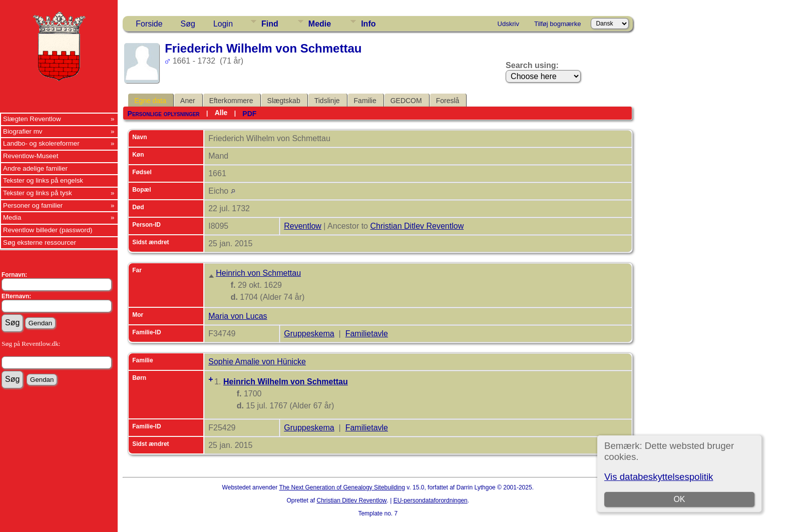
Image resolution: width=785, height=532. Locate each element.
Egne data (150, 101)
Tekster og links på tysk (38, 193)
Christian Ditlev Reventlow (417, 226)
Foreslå (448, 101)
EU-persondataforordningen (431, 500)
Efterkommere (231, 101)
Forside (149, 24)
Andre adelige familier (35, 168)
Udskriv (508, 24)
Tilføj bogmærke (557, 24)
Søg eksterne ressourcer (40, 242)
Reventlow (303, 226)
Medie (320, 24)
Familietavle (367, 334)
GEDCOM (406, 101)
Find (270, 24)
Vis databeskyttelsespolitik (659, 477)
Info (368, 24)
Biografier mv (23, 131)
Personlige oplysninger (164, 114)
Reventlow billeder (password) (48, 230)
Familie (365, 101)
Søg (188, 24)
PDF (249, 114)
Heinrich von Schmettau (258, 273)
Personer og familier (33, 205)
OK (679, 499)
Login (223, 24)
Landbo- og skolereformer (41, 143)
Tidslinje (327, 101)
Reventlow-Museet (31, 156)
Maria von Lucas (238, 316)
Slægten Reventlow (32, 119)
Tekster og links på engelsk (43, 180)
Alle (221, 113)
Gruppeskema (309, 334)
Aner (188, 101)
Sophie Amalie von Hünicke (257, 362)
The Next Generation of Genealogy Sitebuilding (342, 487)
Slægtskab (284, 101)
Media (12, 217)
